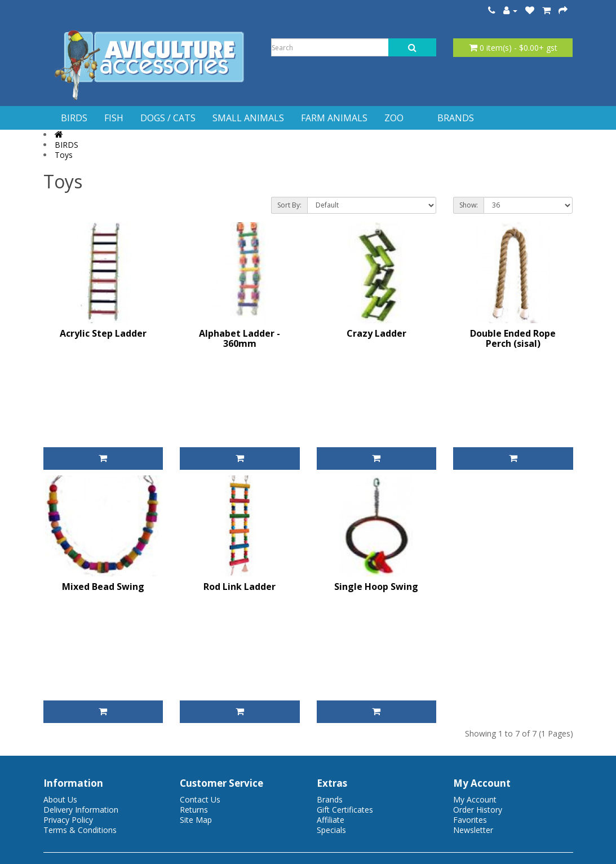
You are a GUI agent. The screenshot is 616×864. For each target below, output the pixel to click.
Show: (469, 205)
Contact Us (200, 799)
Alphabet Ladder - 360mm (240, 338)
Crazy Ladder (376, 333)
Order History (478, 810)
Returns (194, 810)
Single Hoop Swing (376, 587)
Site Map (196, 820)
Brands (330, 799)
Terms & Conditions (80, 830)
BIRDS (74, 118)
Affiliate (331, 820)
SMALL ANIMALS (248, 118)
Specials (331, 830)
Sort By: (289, 205)
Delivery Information (81, 810)
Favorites (470, 820)
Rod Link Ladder (240, 587)
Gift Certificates (345, 810)
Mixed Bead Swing (103, 587)
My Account (475, 799)
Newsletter (473, 830)
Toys (64, 155)
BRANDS (456, 118)
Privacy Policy (68, 820)
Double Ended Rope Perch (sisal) (513, 338)
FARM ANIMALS (334, 118)
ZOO (394, 118)
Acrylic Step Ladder (103, 333)
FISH (114, 118)
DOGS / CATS (168, 118)
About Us (60, 799)
